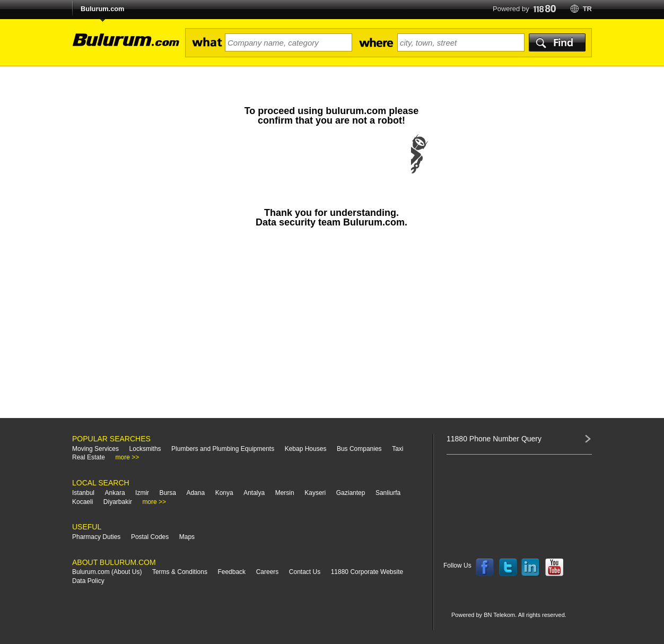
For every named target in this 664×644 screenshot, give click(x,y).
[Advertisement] (331, 328)
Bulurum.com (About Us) (107, 572)
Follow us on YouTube (554, 568)
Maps (187, 537)
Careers (268, 572)
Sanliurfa (388, 493)
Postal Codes (150, 537)
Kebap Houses (306, 449)
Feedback (231, 572)
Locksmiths (145, 449)
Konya (224, 493)
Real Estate (89, 457)
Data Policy (88, 581)
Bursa (168, 493)
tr (587, 9)
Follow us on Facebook (485, 568)
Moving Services (95, 449)
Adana (195, 493)
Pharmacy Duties (96, 537)
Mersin (285, 493)
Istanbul (83, 493)
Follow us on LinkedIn (531, 568)
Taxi (397, 449)
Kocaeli (82, 502)
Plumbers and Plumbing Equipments (223, 449)
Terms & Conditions (180, 572)
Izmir (142, 493)
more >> (128, 457)
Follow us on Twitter (508, 568)
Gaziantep (351, 493)
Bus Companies (359, 449)
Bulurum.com (102, 9)
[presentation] (331, 164)
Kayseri (315, 493)
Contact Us (305, 572)
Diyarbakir (118, 502)
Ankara (115, 493)
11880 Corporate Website (367, 572)
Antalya (254, 493)
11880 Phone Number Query (494, 439)
